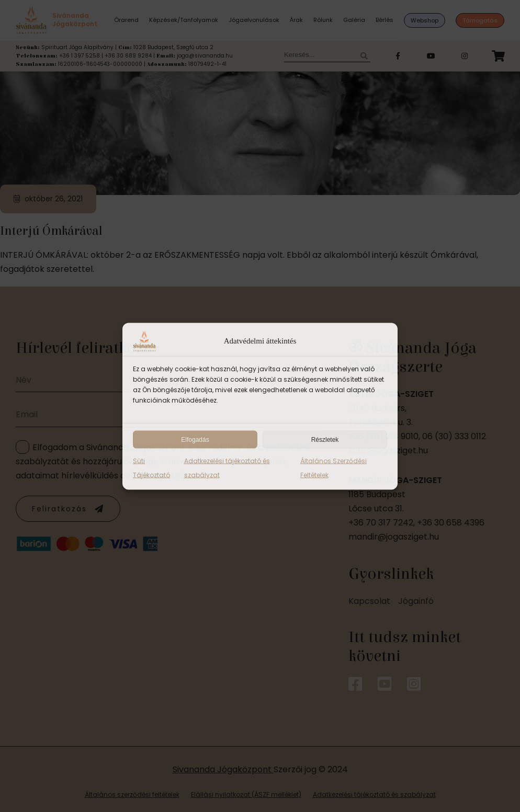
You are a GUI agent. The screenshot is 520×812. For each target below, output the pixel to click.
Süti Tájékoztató (151, 467)
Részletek (325, 439)
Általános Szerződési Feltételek (334, 467)
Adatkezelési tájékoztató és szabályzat (227, 467)
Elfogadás (195, 439)
